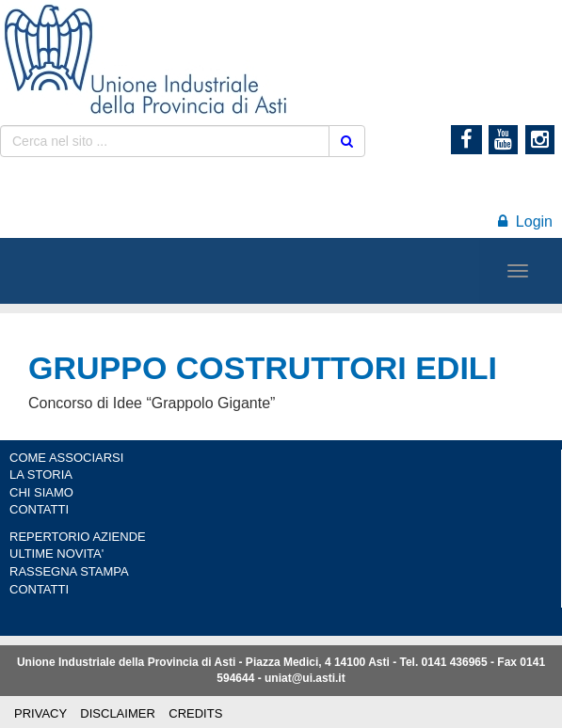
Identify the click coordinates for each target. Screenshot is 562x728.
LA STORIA (41, 475)
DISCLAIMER (117, 713)
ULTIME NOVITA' (56, 554)
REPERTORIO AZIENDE (78, 537)
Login (525, 222)
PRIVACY (40, 713)
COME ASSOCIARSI (66, 458)
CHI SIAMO (41, 492)
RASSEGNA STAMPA (69, 571)
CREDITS (195, 713)
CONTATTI (39, 509)
